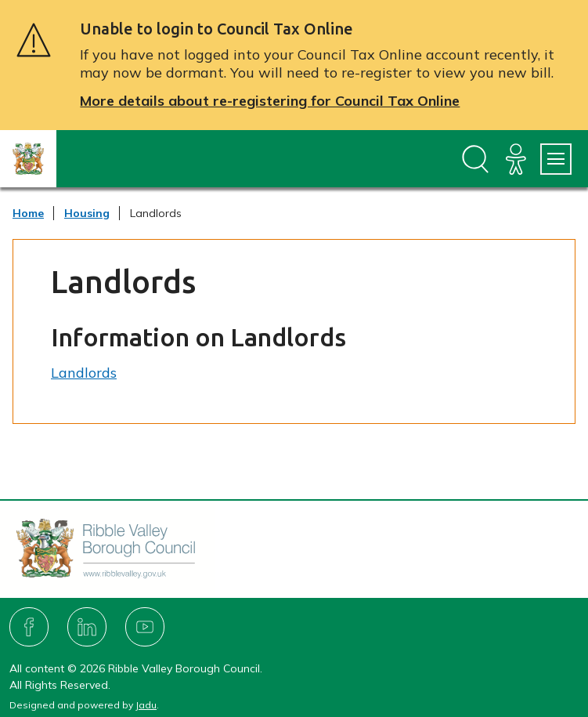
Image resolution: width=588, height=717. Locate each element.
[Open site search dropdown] (475, 159)
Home (28, 213)
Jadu (146, 705)
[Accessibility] (516, 159)
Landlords (84, 373)
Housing (87, 213)
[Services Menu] (556, 159)
